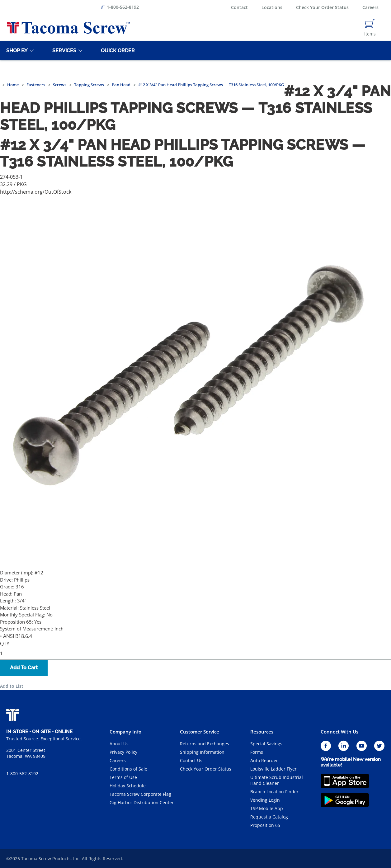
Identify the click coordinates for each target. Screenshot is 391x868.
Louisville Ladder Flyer (273, 769)
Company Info (125, 732)
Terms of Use (123, 777)
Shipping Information (202, 752)
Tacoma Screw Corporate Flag (140, 794)
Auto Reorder (264, 760)
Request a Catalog (269, 817)
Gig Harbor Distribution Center (142, 802)
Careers (370, 7)
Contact (239, 7)
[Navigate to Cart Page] (370, 28)
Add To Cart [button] (24, 668)
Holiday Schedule (128, 786)
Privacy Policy (123, 752)
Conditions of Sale (128, 769)
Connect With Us (339, 732)
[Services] (63, 50)
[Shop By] (16, 50)
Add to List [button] (12, 686)
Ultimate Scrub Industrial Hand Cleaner (277, 780)
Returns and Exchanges (205, 744)
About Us (119, 744)
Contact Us (191, 760)
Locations (272, 7)
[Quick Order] (117, 50)
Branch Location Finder (274, 792)
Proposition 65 (265, 825)
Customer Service (200, 732)
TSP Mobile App (267, 808)
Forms (257, 752)
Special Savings (266, 744)
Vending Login (265, 800)
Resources (262, 732)
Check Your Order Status (322, 7)
